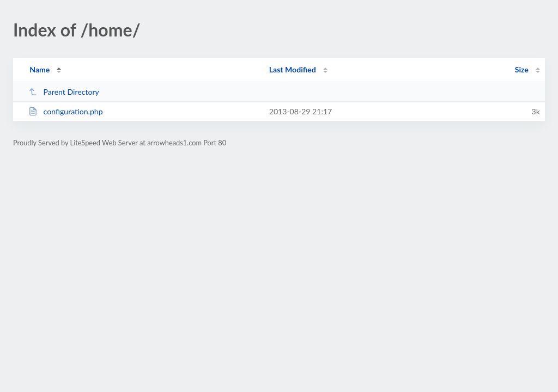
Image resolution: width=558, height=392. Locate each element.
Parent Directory (64, 92)
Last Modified (293, 69)
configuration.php (65, 111)
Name (40, 69)
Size (522, 69)
